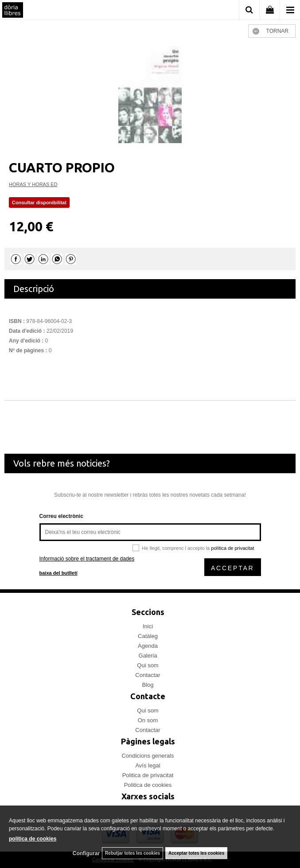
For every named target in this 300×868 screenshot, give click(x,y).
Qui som (148, 665)
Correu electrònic (61, 516)
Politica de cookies (148, 785)
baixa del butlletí (58, 573)
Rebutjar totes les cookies (132, 853)
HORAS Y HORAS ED (33, 184)
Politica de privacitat (148, 775)
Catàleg (148, 636)
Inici (148, 626)
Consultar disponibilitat (39, 202)
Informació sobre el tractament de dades (87, 559)
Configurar (86, 853)
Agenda (148, 646)
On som (148, 720)
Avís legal (148, 765)
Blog (148, 685)
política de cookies (33, 839)
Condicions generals (148, 756)
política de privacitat (232, 548)
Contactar (148, 675)
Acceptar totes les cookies (196, 853)
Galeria (148, 656)
